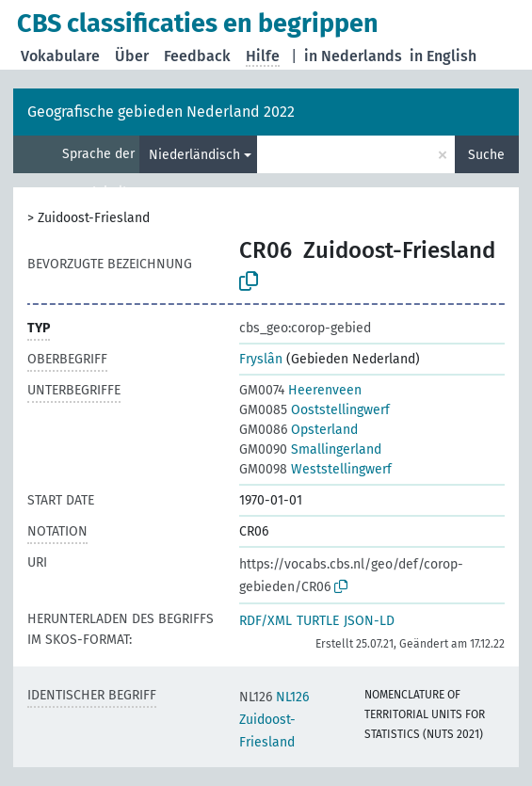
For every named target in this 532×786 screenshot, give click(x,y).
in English (443, 56)
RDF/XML (266, 621)
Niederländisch (194, 155)
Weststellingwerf (315, 469)
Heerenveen (300, 390)
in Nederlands (353, 56)
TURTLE (318, 621)
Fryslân (261, 359)
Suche (486, 155)
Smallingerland (310, 449)
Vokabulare (60, 56)
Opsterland (298, 430)
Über (132, 56)
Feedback (197, 56)
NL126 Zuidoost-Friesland (274, 720)
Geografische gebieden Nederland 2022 (161, 112)
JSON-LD (369, 621)
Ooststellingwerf (314, 410)
